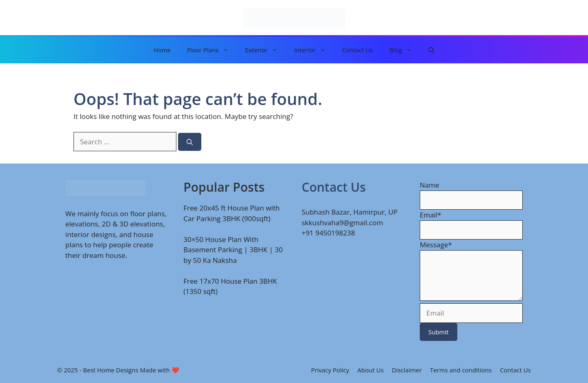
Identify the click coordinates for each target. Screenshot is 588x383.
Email (431, 215)
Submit (439, 332)
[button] (431, 50)
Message (436, 245)
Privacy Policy (330, 370)
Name (430, 185)
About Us (370, 370)
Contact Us (358, 50)
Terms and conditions (461, 370)
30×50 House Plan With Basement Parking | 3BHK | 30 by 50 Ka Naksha (233, 250)
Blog (405, 50)
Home (162, 50)
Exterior (265, 50)
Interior (314, 50)
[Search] (190, 142)
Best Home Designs (111, 370)
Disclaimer (407, 370)
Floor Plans (212, 50)
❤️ (175, 370)
